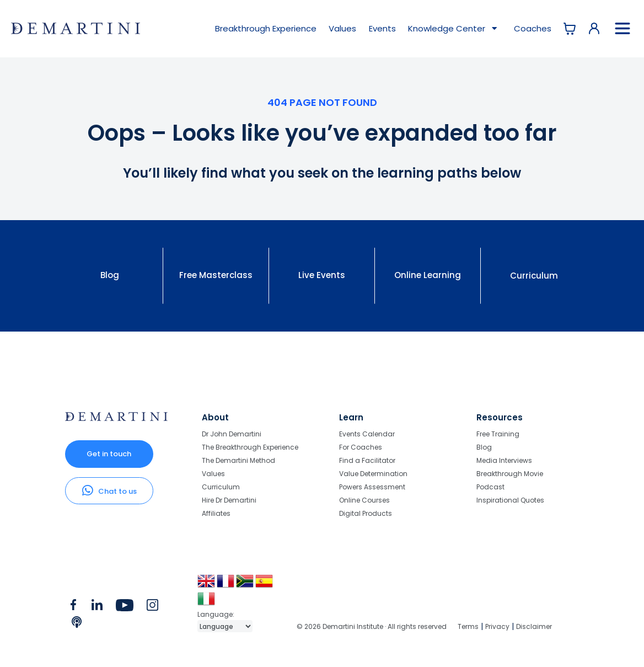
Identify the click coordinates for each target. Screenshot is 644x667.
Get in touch (109, 454)
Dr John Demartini (232, 434)
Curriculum (534, 276)
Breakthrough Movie (510, 474)
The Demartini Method (238, 460)
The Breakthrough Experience (250, 447)
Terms (468, 626)
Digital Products (366, 513)
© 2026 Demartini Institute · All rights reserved (372, 626)
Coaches (533, 28)
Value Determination (373, 474)
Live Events (322, 275)
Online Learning (428, 275)
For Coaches (361, 447)
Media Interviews (504, 460)
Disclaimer (534, 626)
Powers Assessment (372, 487)
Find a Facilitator (367, 460)
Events (382, 28)
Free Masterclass (216, 275)
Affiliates (216, 513)
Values (342, 28)
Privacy (497, 626)
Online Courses (364, 500)
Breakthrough (266, 28)
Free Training (498, 434)
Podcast (490, 487)
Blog (110, 275)
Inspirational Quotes (510, 500)
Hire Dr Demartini (229, 500)
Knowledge (454, 29)
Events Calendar (367, 434)
